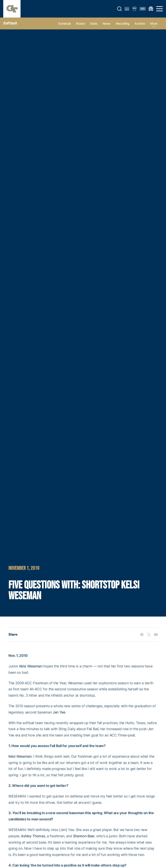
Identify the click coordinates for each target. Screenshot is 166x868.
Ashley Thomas (33, 836)
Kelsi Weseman (31, 666)
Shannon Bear (84, 836)
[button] (120, 9)
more (154, 23)
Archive (140, 23)
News (107, 23)
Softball (10, 23)
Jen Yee (59, 712)
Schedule (65, 23)
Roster (81, 23)
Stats (94, 23)
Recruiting (123, 23)
